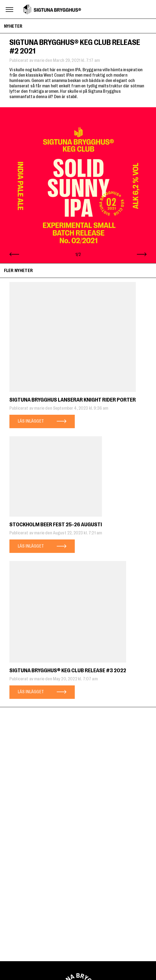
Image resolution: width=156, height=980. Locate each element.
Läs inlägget (31, 421)
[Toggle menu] (9, 9)
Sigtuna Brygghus (52, 9)
